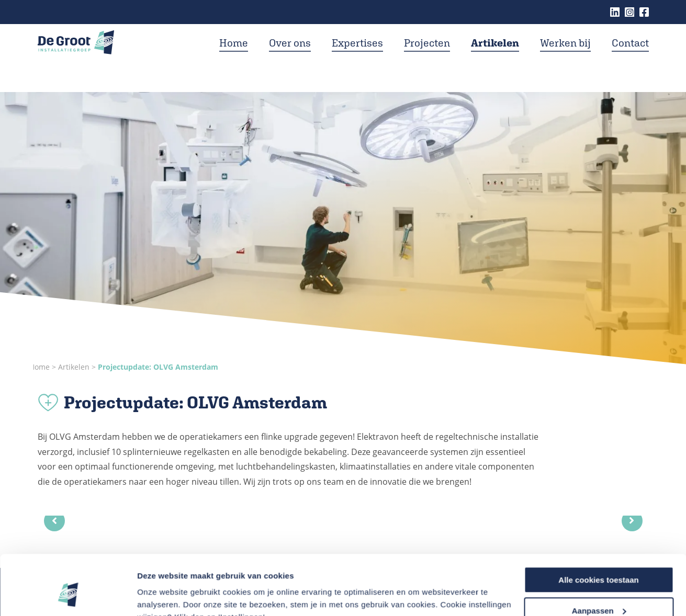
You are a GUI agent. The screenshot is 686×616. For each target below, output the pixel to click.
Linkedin (615, 12)
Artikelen (495, 56)
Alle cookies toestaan (598, 528)
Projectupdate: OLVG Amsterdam (158, 367)
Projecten (427, 56)
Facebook (644, 12)
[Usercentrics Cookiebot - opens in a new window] (68, 596)
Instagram (629, 12)
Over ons (290, 56)
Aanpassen (599, 559)
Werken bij (565, 56)
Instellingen (159, 595)
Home (234, 56)
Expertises (357, 56)
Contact (630, 56)
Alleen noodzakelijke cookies (599, 590)
